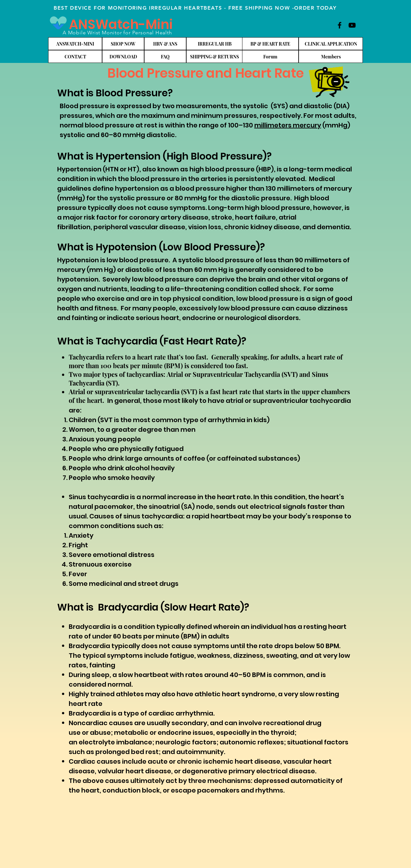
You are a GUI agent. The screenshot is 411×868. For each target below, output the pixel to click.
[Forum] (270, 56)
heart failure (255, 217)
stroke (222, 217)
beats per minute (151, 636)
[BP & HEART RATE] (270, 44)
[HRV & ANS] (165, 44)
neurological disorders (262, 318)
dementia (333, 227)
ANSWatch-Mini (121, 24)
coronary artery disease (169, 217)
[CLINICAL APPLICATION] (331, 44)
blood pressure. (146, 260)
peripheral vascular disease (139, 227)
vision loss (205, 227)
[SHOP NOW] (123, 44)
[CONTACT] (75, 56)
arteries (214, 179)
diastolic (318, 106)
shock (290, 289)
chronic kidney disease (262, 227)
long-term (306, 169)
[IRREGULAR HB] (214, 44)
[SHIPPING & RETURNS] (214, 56)
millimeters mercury (288, 125)
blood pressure (155, 179)
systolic (255, 106)
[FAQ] (165, 56)
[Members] (331, 56)
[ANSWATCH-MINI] (75, 44)
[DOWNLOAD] (123, 56)
